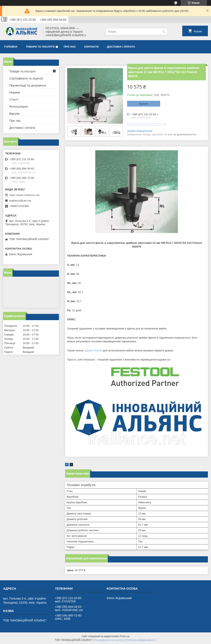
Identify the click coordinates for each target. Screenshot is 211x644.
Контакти (92, 47)
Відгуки (14, 114)
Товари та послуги (40, 47)
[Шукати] (164, 32)
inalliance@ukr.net (20, 201)
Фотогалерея (19, 106)
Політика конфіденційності (141, 640)
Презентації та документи (28, 85)
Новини (15, 92)
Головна (11, 47)
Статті (14, 99)
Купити (144, 104)
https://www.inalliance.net (24, 195)
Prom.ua (125, 636)
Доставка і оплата (121, 47)
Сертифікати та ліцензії (26, 78)
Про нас (70, 47)
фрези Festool (93, 350)
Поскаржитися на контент (109, 640)
